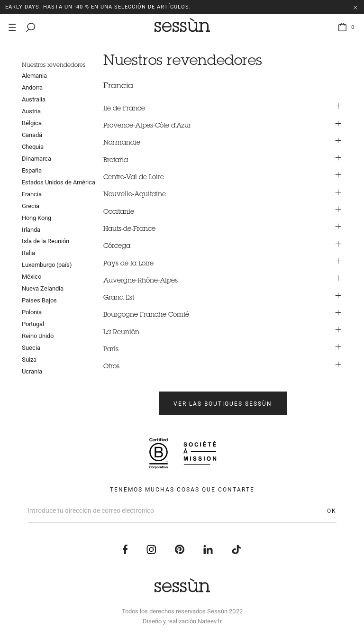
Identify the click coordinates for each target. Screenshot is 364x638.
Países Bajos (39, 300)
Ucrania (32, 371)
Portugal (33, 324)
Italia (28, 253)
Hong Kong (36, 218)
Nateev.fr (210, 621)
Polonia (32, 312)
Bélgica (32, 123)
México (32, 277)
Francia (32, 194)
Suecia (31, 348)
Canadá (32, 135)
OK (332, 511)
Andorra (32, 87)
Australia (34, 99)
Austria (31, 111)
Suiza (29, 360)
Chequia (33, 147)
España (32, 170)
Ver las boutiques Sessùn (223, 404)
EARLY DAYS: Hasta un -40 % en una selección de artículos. (98, 7)
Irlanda (31, 230)
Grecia (31, 206)
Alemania (34, 76)
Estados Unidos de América (59, 182)
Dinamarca (36, 159)
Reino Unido (38, 336)
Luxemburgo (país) (47, 265)
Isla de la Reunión (45, 241)
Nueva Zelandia (43, 288)
